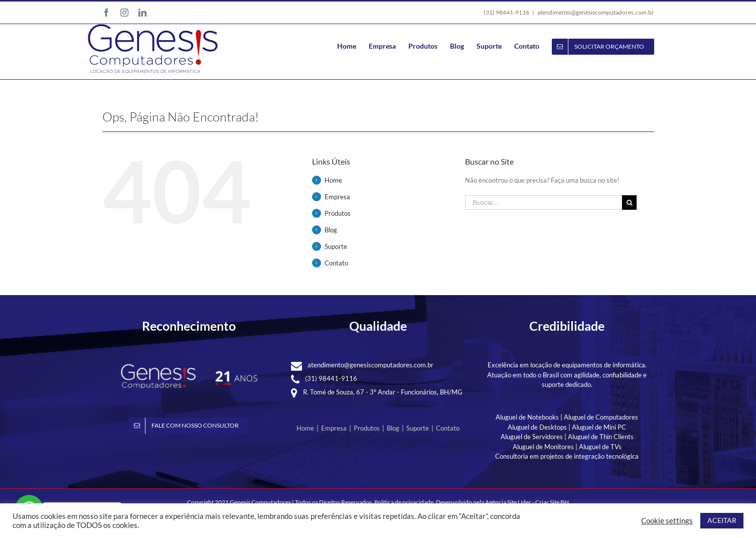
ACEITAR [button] (722, 520)
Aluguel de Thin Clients (601, 437)
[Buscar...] (544, 203)
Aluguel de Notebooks (527, 417)
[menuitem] (353, 45)
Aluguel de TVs (600, 447)
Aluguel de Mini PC (599, 427)
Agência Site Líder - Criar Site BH (527, 502)
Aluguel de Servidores (532, 437)
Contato (336, 263)
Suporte (336, 246)
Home (333, 180)
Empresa (337, 197)
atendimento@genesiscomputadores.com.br (596, 12)
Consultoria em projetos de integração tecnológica (567, 456)
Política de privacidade (404, 502)
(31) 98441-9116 (331, 378)
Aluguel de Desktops (537, 427)
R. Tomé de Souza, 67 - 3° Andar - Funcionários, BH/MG (383, 392)
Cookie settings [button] (667, 521)
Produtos (338, 213)
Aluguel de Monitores (543, 447)
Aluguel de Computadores (601, 417)
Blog (331, 230)
